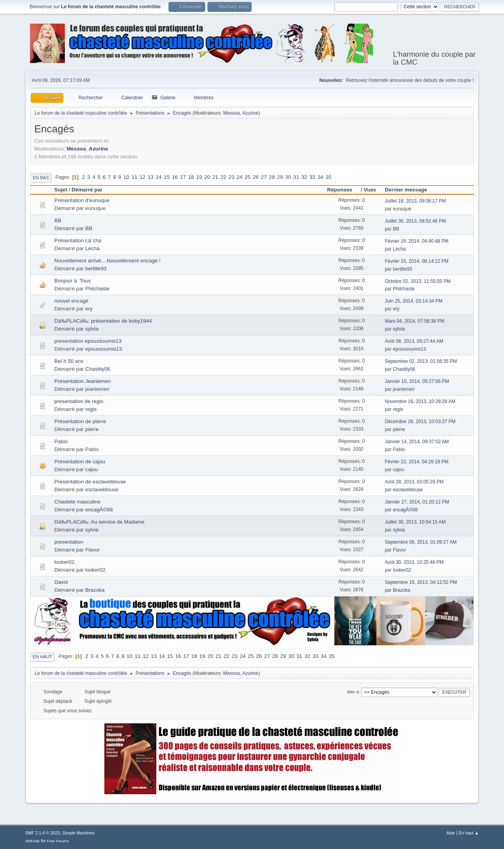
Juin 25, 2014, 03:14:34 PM (414, 301)
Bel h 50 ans (69, 361)
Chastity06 (98, 369)
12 (143, 177)
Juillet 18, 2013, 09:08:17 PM (415, 201)
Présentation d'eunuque (82, 200)
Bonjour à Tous (72, 281)
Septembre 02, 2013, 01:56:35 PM (421, 361)
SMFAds (32, 841)
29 (280, 177)
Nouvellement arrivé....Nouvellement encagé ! (107, 261)
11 (134, 177)
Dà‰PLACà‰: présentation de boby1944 (103, 321)
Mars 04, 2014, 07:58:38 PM (414, 321)
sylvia (92, 329)
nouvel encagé (71, 301)
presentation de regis (79, 401)
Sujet (61, 190)
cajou (92, 469)
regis (91, 409)
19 (199, 177)
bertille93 (96, 268)
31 (296, 177)
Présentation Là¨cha (78, 241)
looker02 (64, 562)
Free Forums (58, 841)
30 (288, 177)
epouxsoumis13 (104, 349)
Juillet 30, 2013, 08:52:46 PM (415, 221)
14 (159, 177)
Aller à (353, 692)
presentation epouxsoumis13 (88, 341)
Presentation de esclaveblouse (90, 482)
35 (329, 177)
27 (264, 177)
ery (89, 309)
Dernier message (406, 190)
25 (247, 177)
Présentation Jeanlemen (83, 381)
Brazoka (95, 590)
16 (175, 177)
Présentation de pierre (80, 421)
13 (151, 177)
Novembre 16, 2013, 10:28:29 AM (420, 401)
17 (183, 177)
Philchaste (98, 289)
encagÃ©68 (99, 510)
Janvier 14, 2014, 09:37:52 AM (417, 442)
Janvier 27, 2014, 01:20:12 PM (417, 502)
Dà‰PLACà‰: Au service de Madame (99, 522)
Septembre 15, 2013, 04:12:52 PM (421, 582)
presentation (69, 542)
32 (304, 177)
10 (126, 177)
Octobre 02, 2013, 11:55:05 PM (418, 281)
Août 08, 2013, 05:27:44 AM (414, 341)
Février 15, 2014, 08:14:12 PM (417, 261)
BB (58, 220)
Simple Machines (78, 833)
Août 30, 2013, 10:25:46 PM (414, 562)
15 (167, 177)
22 (223, 177)
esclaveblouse (102, 490)
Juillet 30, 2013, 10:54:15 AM (415, 522)
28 (272, 177)
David (61, 582)
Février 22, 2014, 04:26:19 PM (417, 462)
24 (240, 177)
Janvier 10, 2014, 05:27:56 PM (417, 381)
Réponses (343, 190)
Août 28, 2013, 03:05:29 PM (414, 482)
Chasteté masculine (77, 502)
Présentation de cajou (80, 462)
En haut (42, 657)
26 (256, 177)
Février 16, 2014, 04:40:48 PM (417, 241)
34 (320, 177)
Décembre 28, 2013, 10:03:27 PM (420, 422)
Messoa (232, 113)
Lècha (93, 248)
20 (207, 177)
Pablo (61, 441)
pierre (92, 429)
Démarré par (87, 190)
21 (215, 177)
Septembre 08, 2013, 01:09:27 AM (421, 542)
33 (312, 177)
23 (231, 177)
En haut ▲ (469, 833)
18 (191, 177)
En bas (41, 178)
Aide (451, 833)
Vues (370, 190)
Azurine (251, 113)
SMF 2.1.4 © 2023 (43, 833)
